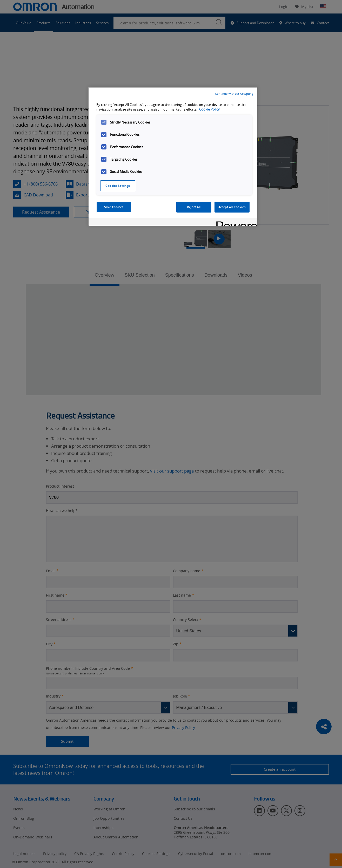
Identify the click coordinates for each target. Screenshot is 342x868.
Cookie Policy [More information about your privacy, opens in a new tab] (209, 109)
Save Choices (114, 207)
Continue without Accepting (234, 94)
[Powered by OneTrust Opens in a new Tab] (235, 223)
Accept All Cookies (232, 207)
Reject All (194, 207)
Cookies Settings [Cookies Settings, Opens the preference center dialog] (118, 186)
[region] (173, 156)
